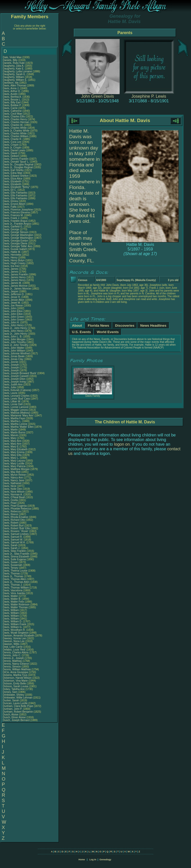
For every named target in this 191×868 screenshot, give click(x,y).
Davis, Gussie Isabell (15, 249)
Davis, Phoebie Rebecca (17, 509)
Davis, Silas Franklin (14, 551)
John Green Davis (97, 96)
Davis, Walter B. (12, 599)
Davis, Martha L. (12, 421)
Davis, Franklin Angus (15, 221)
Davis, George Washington (18, 235)
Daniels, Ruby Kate (14, 63)
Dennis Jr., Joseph (14, 658)
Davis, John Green (13, 317)
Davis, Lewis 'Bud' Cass (16, 399)
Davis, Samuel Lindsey (16, 534)
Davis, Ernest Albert (14, 204)
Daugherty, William (14, 77)
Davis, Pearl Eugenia (15, 506)
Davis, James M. (12, 283)
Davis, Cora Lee (12, 142)
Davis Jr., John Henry (15, 328)
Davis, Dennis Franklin (16, 159)
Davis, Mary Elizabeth (15, 449)
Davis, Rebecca (12, 511)
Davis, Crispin (11, 145)
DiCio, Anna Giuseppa (15, 672)
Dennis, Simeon (12, 667)
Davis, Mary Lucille (14, 463)
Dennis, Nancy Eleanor (16, 664)
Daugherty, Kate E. (14, 69)
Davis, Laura (10, 393)
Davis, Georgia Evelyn (15, 241)
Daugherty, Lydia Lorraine (17, 71)
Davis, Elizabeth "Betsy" (16, 187)
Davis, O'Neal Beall (14, 497)
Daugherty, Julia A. (13, 66)
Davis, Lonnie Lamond (16, 407)
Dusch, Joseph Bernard (16, 720)
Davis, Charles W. (13, 125)
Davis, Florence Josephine (18, 210)
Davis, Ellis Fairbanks (15, 193)
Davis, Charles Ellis (14, 117)
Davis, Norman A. (13, 495)
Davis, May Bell (12, 472)
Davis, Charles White (15, 128)
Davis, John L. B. (13, 337)
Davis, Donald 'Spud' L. (16, 162)
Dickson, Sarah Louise (16, 686)
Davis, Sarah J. (12, 548)
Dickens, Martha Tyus (15, 675)
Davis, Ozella (11, 500)
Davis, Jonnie (11, 362)
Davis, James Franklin (15, 275)
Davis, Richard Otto (14, 520)
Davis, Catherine (13, 111)
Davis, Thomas (12, 573)
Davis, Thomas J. (13, 585)
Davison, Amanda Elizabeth (18, 636)
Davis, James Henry (14, 277)
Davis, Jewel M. (12, 303)
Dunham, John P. (13, 709)
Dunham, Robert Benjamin (18, 712)
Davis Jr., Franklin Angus (17, 224)
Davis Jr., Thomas (13, 576)
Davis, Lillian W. (12, 401)
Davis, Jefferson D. (14, 294)
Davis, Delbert (11, 156)
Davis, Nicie (10, 486)
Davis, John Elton (13, 311)
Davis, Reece (11, 514)
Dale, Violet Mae (12, 57)
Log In (93, 860)
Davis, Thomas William (16, 588)
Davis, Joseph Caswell (16, 376)
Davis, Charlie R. (12, 139)
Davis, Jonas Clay (13, 359)
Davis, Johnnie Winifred (16, 353)
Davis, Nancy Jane (13, 480)
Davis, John (10, 308)
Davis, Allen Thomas (14, 86)
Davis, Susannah (13, 565)
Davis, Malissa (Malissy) (16, 413)
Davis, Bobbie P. (12, 105)
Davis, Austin (11, 94)
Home (82, 860)
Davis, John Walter (14, 348)
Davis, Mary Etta (12, 455)
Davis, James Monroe (15, 286)
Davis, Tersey (11, 568)
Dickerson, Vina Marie (15, 681)
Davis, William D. (13, 621)
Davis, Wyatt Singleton (16, 633)
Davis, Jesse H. (12, 297)
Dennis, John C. (12, 655)
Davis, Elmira (11, 201)
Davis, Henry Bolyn (14, 260)
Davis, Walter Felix (13, 602)
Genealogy (105, 860)
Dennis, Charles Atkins (16, 652)
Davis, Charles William (16, 136)
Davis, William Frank (14, 624)
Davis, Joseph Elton (14, 379)
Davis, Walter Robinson (16, 605)
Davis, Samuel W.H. (14, 542)
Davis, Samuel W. (13, 540)
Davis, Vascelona (13, 590)
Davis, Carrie (11, 108)
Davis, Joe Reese (13, 306)
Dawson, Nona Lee (14, 641)
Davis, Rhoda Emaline (15, 517)
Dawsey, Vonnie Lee (14, 638)
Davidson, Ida (11, 83)
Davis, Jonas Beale (14, 356)
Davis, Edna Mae (13, 173)
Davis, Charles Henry (15, 119)
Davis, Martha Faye (14, 418)
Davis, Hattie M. (12, 252)
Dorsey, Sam (10, 692)
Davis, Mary (10, 438)
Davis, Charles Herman (16, 122)
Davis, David (10, 153)
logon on (122, 444)
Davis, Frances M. (13, 215)
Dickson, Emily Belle (14, 684)
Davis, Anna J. (11, 88)
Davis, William (11, 610)
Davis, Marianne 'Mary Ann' (19, 416)
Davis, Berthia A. (12, 97)
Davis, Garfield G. (13, 227)
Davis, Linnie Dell (13, 404)
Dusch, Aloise (11, 715)
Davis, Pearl (10, 503)
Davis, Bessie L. (12, 100)
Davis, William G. (13, 627)
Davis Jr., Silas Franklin (16, 554)
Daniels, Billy (10, 60)
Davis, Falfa (10, 207)
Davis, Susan (11, 562)
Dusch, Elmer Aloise (14, 717)
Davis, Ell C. (10, 190)
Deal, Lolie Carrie (13, 647)
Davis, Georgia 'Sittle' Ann (18, 246)
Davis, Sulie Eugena (14, 559)
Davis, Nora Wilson (14, 492)
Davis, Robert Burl (13, 526)
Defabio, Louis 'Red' (15, 650)
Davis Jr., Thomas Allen (16, 582)
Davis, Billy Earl (12, 102)
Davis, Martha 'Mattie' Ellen (18, 427)
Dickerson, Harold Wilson (17, 678)
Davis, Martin (11, 430)
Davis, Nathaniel (13, 483)
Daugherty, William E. (15, 80)
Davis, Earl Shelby (13, 170)
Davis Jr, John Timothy (16, 345)
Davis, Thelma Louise (15, 571)
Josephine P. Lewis (149, 96)
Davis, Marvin (11, 435)
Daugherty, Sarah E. (14, 74)
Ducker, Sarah (11, 700)
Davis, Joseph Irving (14, 382)
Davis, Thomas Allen (14, 579)
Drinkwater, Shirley (14, 695)
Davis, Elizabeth (12, 181)
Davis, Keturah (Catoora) (17, 390)
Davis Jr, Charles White (16, 131)
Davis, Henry (10, 258)
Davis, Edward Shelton (16, 176)
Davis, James (11, 269)
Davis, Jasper (11, 291)
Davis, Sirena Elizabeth (16, 557)
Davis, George (11, 229)
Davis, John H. (11, 322)
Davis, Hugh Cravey (14, 263)
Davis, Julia (10, 387)
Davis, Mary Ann (12, 441)
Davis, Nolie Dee (12, 489)
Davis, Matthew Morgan (16, 469)
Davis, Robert (11, 523)
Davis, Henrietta (12, 255)
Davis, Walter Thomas (15, 607)
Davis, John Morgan (14, 339)
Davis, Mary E (11, 447)
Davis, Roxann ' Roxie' (16, 531)
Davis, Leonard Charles (16, 396)
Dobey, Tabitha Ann (14, 689)
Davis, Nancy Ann (13, 478)
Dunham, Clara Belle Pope (18, 706)
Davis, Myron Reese (14, 475)
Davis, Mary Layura (14, 461)
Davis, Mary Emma (14, 452)
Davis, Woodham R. (14, 630)
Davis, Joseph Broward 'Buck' (20, 373)
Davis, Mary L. (11, 458)
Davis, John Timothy (14, 342)
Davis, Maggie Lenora (15, 410)
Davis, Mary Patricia (14, 466)
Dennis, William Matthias (17, 669)
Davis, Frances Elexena (16, 212)
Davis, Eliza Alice (13, 179)
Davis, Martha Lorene (15, 424)
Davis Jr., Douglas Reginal (18, 167)
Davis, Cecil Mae (12, 114)
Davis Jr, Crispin (12, 148)
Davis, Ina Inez (11, 266)
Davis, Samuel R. (13, 537)
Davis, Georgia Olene (15, 243)
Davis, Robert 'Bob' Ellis (16, 528)
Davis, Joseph (11, 365)
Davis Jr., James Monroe (17, 289)
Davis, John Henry (13, 325)
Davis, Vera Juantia (14, 593)
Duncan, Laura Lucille (15, 703)
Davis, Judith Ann (13, 385)
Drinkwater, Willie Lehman (18, 698)
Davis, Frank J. (11, 218)
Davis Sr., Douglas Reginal (18, 164)
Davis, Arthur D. (12, 91)
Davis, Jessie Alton (14, 300)
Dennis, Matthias (13, 661)
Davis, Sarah (10, 545)
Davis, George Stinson (16, 232)
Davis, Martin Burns (14, 432)
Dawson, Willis (12, 644)
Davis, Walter (11, 596)
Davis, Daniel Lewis (14, 150)
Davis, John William (14, 351)
